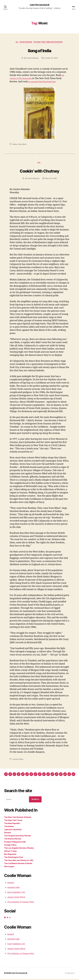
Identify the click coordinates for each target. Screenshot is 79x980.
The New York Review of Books (18, 818)
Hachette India (13, 889)
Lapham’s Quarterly (13, 831)
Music (25, 145)
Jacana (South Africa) (16, 898)
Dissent (7, 834)
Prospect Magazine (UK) (15, 843)
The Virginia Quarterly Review (17, 837)
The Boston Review (13, 840)
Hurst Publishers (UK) (16, 893)
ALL (16, 43)
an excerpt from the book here (44, 82)
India (20, 145)
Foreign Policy (10, 846)
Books (15, 145)
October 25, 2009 (51, 59)
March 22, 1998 (51, 180)
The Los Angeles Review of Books (19, 849)
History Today (10, 852)
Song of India (39, 51)
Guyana (15, 760)
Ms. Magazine (10, 855)
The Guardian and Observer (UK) (19, 861)
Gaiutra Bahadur (32, 59)
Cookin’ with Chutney (40, 171)
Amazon (11, 884)
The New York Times (13, 821)
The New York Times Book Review (49, 43)
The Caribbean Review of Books (18, 864)
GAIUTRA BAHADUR (39, 5)
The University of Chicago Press (21, 903)
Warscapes (9, 868)
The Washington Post (14, 858)
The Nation (9, 828)
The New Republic (12, 824)
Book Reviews (26, 43)
